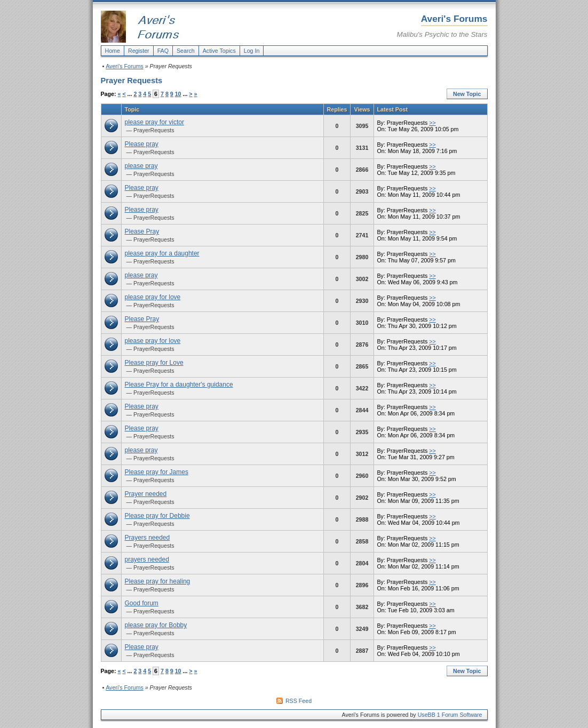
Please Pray (142, 231)
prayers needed (147, 559)
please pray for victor (154, 122)
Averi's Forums (125, 66)
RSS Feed (299, 701)
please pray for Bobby (156, 625)
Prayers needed (148, 538)
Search (186, 51)
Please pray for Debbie (157, 516)
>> (432, 123)
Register (139, 51)
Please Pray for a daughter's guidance (179, 385)
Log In (252, 51)
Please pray (142, 144)
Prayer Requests (132, 81)
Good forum (142, 603)
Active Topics (219, 51)
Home (113, 51)
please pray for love (153, 297)
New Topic (467, 94)
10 (178, 94)
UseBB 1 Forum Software (450, 715)
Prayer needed (146, 494)
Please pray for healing (158, 581)
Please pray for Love (154, 363)
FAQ (163, 51)
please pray (141, 166)
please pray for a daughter (162, 253)
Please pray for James (157, 472)
